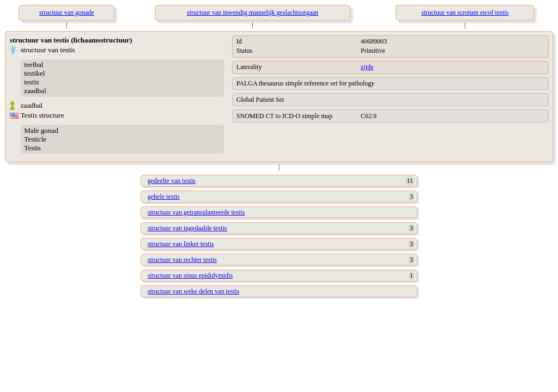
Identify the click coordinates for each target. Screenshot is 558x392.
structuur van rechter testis (182, 260)
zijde (367, 67)
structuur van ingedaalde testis (187, 228)
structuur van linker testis (181, 244)
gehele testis (164, 197)
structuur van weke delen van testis (193, 291)
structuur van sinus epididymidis (190, 275)
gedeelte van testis (172, 181)
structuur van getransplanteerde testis (196, 212)
